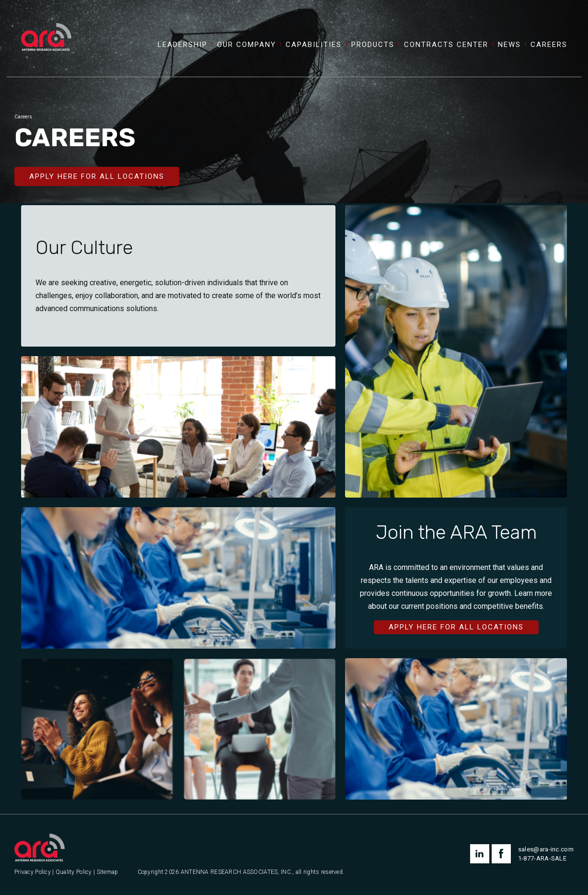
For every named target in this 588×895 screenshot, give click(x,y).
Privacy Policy (33, 872)
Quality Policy (74, 872)
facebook (501, 854)
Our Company (247, 45)
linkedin (480, 854)
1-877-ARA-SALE (542, 858)
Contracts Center (446, 45)
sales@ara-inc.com (546, 849)
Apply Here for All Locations (97, 176)
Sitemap (108, 872)
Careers (549, 45)
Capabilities (314, 45)
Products (373, 45)
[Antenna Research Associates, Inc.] (46, 26)
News (509, 45)
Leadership (183, 45)
